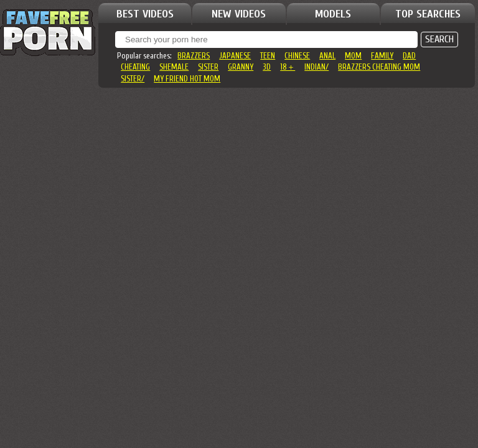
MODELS (333, 14)
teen (268, 56)
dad (409, 56)
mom (353, 56)
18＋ (288, 67)
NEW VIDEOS (239, 14)
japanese (235, 56)
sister (208, 67)
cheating (135, 67)
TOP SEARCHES (428, 14)
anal (327, 56)
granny (241, 67)
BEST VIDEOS (145, 14)
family (382, 56)
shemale (174, 67)
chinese (297, 56)
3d (267, 67)
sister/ (133, 79)
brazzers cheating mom (379, 67)
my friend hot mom (187, 79)
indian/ (316, 67)
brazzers (194, 56)
